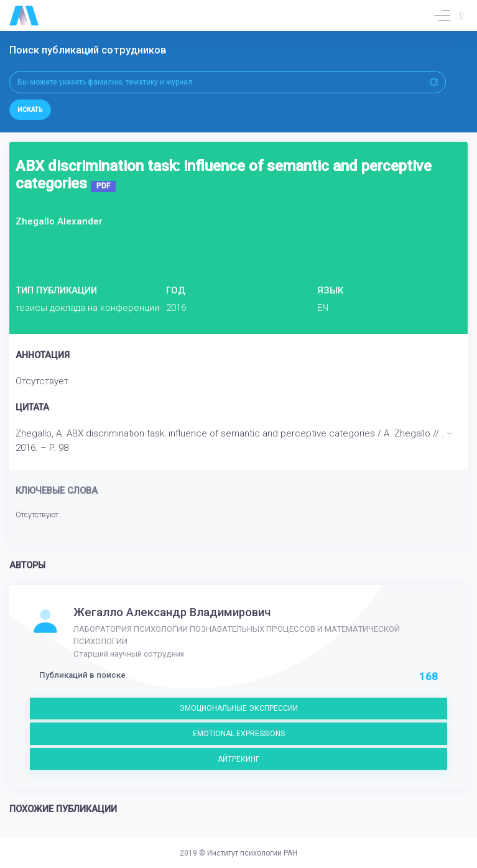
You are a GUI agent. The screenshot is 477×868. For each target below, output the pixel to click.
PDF (103, 186)
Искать (30, 110)
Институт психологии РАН (252, 853)
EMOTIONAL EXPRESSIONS (239, 734)
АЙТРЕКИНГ (238, 759)
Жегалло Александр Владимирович (172, 612)
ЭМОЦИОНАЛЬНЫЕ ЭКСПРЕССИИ (238, 708)
